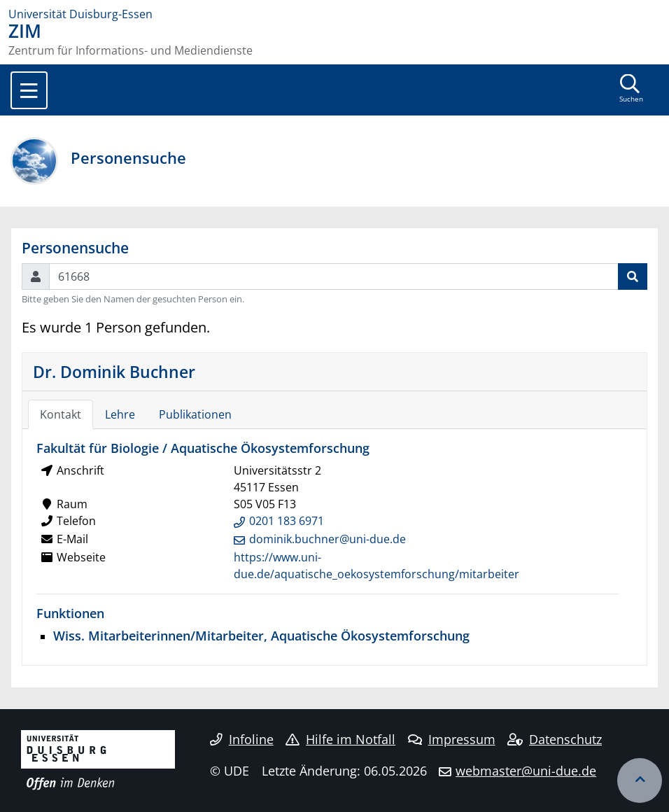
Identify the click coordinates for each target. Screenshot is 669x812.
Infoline (242, 739)
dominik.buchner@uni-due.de (328, 539)
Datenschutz (555, 739)
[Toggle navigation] (29, 90)
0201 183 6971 (287, 521)
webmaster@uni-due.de (526, 771)
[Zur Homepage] (334, 14)
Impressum (452, 739)
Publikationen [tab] (195, 414)
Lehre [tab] (120, 414)
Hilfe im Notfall (340, 739)
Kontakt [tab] (61, 414)
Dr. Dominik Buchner (114, 372)
